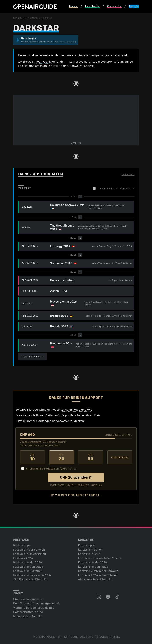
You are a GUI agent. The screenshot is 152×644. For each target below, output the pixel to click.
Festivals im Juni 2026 (28, 567)
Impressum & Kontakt (27, 616)
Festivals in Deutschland (30, 554)
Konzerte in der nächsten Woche (100, 558)
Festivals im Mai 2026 (28, 562)
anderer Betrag (120, 457)
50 (91, 457)
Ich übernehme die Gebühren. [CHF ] (49, 469)
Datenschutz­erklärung (28, 612)
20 (62, 457)
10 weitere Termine (33, 357)
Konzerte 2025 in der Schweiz (98, 571)
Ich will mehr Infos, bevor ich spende (75, 495)
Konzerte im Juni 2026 (93, 567)
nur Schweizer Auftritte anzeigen (114, 188)
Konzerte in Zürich (90, 550)
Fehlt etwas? (128, 174)
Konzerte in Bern (89, 554)
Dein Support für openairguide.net (36, 603)
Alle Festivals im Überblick (31, 579)
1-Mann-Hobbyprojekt (76, 410)
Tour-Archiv (44, 62)
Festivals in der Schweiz (29, 550)
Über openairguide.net (28, 599)
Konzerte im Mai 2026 (93, 562)
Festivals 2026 (23, 558)
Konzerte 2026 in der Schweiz (98, 575)
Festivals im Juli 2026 (28, 571)
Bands (34, 18)
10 (32, 457)
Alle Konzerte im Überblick (95, 579)
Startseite (20, 18)
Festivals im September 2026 (33, 575)
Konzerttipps (87, 545)
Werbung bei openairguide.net (33, 608)
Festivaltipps (22, 545)
